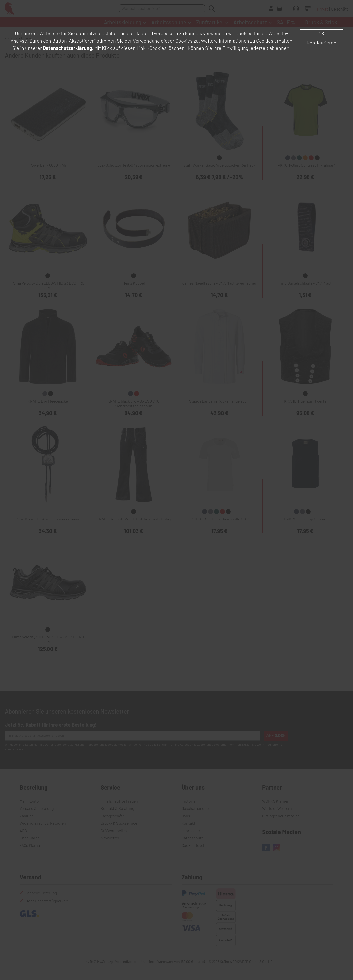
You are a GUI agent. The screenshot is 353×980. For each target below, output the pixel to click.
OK (322, 33)
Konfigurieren (322, 43)
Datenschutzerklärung (67, 48)
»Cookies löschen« (167, 48)
